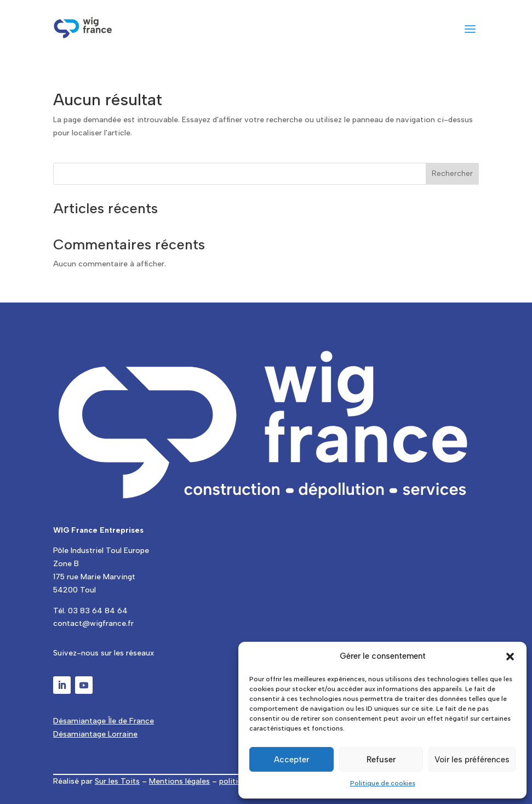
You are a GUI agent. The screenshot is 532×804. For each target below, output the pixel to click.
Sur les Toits (117, 781)
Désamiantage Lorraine (95, 734)
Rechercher (452, 173)
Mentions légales (179, 781)
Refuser (381, 760)
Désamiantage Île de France (104, 721)
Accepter (291, 760)
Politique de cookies (383, 783)
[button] (510, 657)
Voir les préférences (472, 760)
